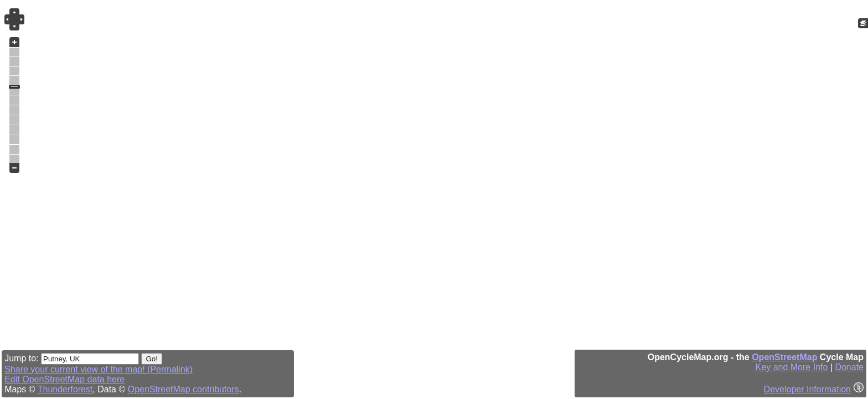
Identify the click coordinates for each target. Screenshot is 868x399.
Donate (849, 367)
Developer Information (807, 389)
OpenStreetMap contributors (184, 389)
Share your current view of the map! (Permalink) (99, 369)
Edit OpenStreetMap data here (64, 379)
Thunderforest (65, 389)
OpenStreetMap (784, 357)
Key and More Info (792, 367)
